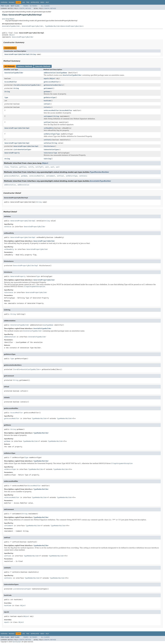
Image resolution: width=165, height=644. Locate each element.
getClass (23, 167)
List (15, 150)
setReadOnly (49, 128)
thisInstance (49, 146)
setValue (47, 143)
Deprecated (35, 2)
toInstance (48, 153)
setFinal (47, 122)
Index (42, 2)
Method (28, 9)
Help (47, 2)
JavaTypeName (62, 73)
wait (47, 167)
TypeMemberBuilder (53, 26)
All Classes (45, 6)
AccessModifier (11, 82)
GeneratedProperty (12, 153)
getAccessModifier (51, 82)
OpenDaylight (17, 642)
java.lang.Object (8, 19)
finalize (14, 167)
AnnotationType (24, 150)
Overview (4, 2)
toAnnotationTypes (51, 150)
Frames (26, 6)
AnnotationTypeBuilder (14, 73)
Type (6, 97)
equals (46, 79)
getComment (48, 88)
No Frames (33, 6)
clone (6, 167)
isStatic (47, 107)
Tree (28, 2)
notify (31, 167)
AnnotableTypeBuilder (11, 26)
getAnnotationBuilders (53, 85)
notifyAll (39, 167)
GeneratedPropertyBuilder (32, 26)
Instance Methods (25, 66)
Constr (22, 9)
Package (12, 2)
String (33, 54)
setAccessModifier (51, 110)
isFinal (47, 104)
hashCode (47, 101)
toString (47, 159)
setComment (48, 116)
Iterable (17, 85)
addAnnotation (50, 73)
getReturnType (50, 97)
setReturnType (50, 134)
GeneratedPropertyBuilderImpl (17, 54)
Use (24, 2)
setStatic (48, 140)
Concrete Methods (43, 66)
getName (47, 92)
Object (12, 35)
